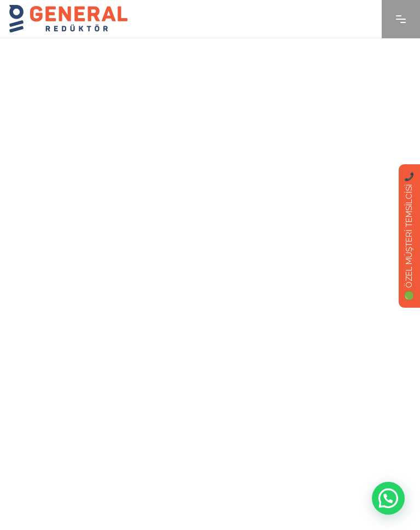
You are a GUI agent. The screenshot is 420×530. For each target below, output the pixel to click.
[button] (388, 498)
